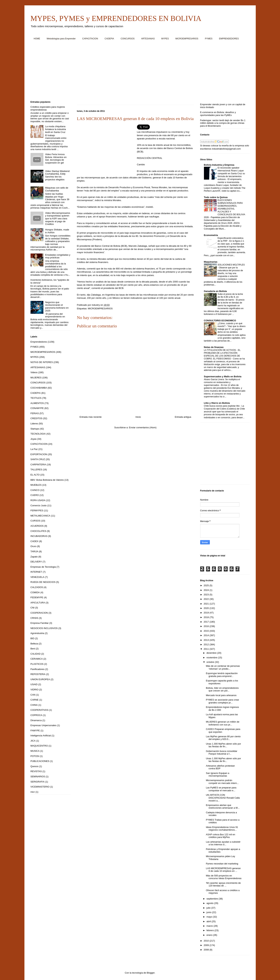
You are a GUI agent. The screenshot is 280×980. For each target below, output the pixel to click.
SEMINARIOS (38, 777)
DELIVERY (36, 562)
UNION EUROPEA (40, 679)
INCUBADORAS (39, 536)
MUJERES (36, 378)
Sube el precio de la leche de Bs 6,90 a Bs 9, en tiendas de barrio (230, 297)
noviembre (212, 658)
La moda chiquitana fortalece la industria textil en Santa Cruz (56, 129)
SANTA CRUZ (38, 459)
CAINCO (35, 490)
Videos (34, 372)
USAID (34, 684)
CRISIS (34, 618)
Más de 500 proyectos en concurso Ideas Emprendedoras (224, 877)
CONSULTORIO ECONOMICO (220, 320)
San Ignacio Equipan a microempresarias (218, 775)
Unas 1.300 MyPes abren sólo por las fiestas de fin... (223, 745)
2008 (207, 950)
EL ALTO (35, 475)
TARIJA (34, 551)
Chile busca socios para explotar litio (222, 406)
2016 (207, 626)
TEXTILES (36, 398)
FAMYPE (35, 731)
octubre (211, 662)
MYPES (165, 39)
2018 (207, 617)
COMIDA (35, 592)
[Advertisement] (138, 72)
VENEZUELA (37, 577)
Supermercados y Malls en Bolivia (223, 376)
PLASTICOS (37, 664)
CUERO (35, 495)
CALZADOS (37, 587)
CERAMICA (37, 659)
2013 (207, 640)
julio (209, 908)
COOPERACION (39, 613)
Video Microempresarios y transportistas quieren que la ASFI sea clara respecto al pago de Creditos (58, 219)
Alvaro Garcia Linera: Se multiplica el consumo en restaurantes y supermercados (222, 382)
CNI (32, 608)
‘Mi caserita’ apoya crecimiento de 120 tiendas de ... (223, 884)
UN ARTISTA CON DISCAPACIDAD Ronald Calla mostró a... (223, 798)
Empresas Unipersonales (43, 725)
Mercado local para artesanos (221, 695)
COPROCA (36, 715)
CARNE (35, 700)
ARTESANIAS (148, 39)
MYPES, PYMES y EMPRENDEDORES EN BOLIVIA (116, 18)
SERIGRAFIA (38, 782)
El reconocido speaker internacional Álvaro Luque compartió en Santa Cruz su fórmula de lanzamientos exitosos (231, 174)
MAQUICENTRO (39, 746)
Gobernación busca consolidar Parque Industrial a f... (222, 753)
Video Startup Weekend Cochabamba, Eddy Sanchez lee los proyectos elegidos (57, 175)
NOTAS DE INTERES (42, 362)
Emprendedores (39, 342)
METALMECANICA (40, 516)
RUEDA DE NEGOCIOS (43, 582)
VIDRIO (35, 690)
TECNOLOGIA (38, 434)
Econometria (211, 235)
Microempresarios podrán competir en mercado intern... (222, 782)
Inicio (138, 417)
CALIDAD (36, 654)
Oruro (33, 546)
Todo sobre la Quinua (216, 197)
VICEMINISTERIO (40, 787)
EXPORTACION (39, 454)
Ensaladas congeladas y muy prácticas (58, 256)
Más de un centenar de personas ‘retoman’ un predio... (223, 667)
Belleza (34, 644)
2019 (207, 613)
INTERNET (36, 572)
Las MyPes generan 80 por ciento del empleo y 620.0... (223, 738)
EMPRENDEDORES (229, 39)
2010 (207, 941)
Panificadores (38, 669)
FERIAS (35, 413)
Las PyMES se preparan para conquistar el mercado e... (221, 789)
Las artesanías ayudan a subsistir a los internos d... (223, 843)
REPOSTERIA (38, 674)
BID (32, 638)
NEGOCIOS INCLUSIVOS (44, 628)
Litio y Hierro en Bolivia (217, 403)
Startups (35, 429)
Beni (33, 649)
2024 (207, 590)
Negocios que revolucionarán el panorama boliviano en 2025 (57, 306)
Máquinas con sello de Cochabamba (57, 189)
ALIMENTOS (37, 403)
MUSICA (35, 751)
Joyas (34, 439)
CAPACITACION (90, 39)
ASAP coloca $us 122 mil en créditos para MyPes (221, 836)
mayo (210, 917)
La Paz (34, 449)
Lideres (34, 424)
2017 (207, 622)
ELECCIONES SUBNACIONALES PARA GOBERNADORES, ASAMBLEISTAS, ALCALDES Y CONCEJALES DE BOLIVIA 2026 (225, 209)
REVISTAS (36, 771)
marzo (210, 926)
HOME (37, 39)
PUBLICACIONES (40, 761)
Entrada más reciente (91, 417)
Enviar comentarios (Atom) (143, 427)
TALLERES (36, 470)
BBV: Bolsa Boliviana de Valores (47, 480)
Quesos (35, 766)
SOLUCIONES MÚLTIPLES (231, 265)
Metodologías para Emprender (61, 39)
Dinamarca (36, 720)
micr (33, 792)
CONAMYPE (37, 408)
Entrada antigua (183, 417)
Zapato (34, 557)
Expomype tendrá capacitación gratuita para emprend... (222, 675)
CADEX (35, 541)
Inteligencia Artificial (41, 736)
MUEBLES (36, 485)
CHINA (34, 705)
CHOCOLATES (38, 531)
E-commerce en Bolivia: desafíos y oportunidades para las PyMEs (218, 114)
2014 (207, 635)
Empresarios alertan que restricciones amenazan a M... (223, 807)
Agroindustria (37, 633)
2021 (207, 604)
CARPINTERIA (38, 465)
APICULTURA (38, 603)
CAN (33, 695)
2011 (207, 649)
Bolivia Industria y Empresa (219, 165)
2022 (207, 599)
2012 (207, 644)
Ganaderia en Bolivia (215, 291)
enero (210, 935)
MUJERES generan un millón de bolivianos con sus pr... (223, 723)
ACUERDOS (37, 526)
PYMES (209, 39)
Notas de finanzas (214, 347)
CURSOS (36, 521)
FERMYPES (37, 510)
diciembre (212, 653)
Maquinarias (211, 262)
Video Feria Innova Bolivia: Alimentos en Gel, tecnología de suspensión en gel (56, 159)
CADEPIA (109, 39)
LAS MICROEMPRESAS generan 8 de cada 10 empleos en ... (223, 870)
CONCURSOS (128, 39)
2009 (207, 945)
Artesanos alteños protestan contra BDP (220, 767)
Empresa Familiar (40, 623)
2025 (207, 585)
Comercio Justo (39, 505)
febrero (210, 930)
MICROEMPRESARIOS (187, 39)
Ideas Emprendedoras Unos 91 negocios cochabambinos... (222, 829)
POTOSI (35, 756)
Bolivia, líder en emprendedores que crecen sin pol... (222, 689)
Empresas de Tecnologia (43, 567)
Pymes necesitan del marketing (222, 864)
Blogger (151, 973)
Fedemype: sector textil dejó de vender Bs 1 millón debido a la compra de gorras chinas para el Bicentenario (223, 123)
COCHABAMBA (39, 388)
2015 (207, 631)
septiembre (212, 899)
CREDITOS (37, 418)
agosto (210, 903)
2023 (207, 595)
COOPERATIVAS (40, 710)
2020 (207, 608)
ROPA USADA (38, 500)
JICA (33, 741)
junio (209, 912)
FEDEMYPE (37, 597)
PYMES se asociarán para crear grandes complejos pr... (222, 701)
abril (209, 921)
